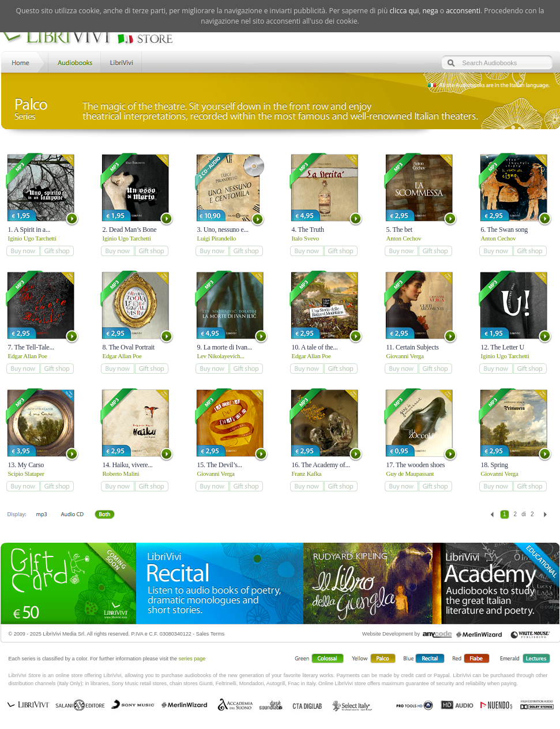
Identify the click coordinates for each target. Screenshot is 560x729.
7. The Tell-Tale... (31, 347)
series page (192, 659)
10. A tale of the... (315, 347)
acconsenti (463, 11)
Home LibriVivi (23, 61)
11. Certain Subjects (413, 347)
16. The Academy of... (321, 465)
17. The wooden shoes (416, 465)
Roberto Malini (121, 474)
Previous (492, 514)
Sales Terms (210, 634)
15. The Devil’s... (220, 465)
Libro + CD (72, 515)
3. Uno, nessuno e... (223, 230)
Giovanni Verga (405, 356)
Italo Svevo (305, 238)
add (23, 251)
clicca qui (404, 11)
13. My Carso (26, 465)
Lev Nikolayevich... (221, 356)
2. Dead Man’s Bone (130, 230)
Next (546, 514)
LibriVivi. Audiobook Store (92, 36)
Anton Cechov (404, 238)
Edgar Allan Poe (28, 356)
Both (108, 515)
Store (74, 61)
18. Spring (495, 465)
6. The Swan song (505, 230)
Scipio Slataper (26, 474)
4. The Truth (308, 230)
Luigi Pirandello (217, 238)
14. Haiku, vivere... (128, 465)
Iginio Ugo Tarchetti (32, 238)
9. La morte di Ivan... (225, 347)
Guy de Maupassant (410, 474)
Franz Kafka (307, 474)
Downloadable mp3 (42, 515)
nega (430, 11)
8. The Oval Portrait (129, 347)
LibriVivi (121, 61)
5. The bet (399, 230)
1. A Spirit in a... (29, 230)
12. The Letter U (503, 347)
